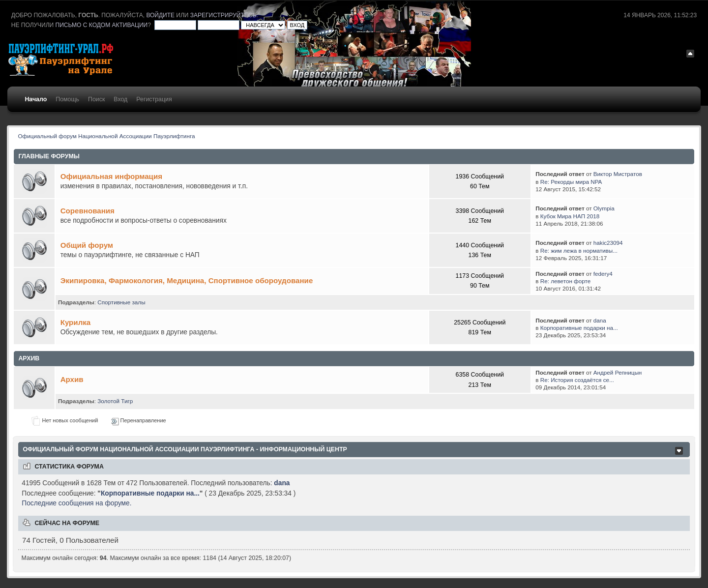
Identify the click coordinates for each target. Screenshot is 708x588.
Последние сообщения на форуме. (76, 503)
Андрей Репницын (618, 372)
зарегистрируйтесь (223, 15)
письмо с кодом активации (102, 25)
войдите (160, 15)
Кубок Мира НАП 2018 (570, 216)
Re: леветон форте (565, 281)
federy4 (603, 274)
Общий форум (87, 245)
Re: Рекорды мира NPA (571, 182)
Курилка (76, 322)
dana (600, 320)
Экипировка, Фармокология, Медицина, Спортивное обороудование (187, 280)
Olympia (604, 208)
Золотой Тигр (115, 401)
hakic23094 (608, 243)
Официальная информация (111, 176)
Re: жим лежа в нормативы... (579, 250)
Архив (72, 379)
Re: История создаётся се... (577, 380)
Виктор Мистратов (618, 174)
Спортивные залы (121, 302)
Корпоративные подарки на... (579, 328)
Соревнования (88, 211)
